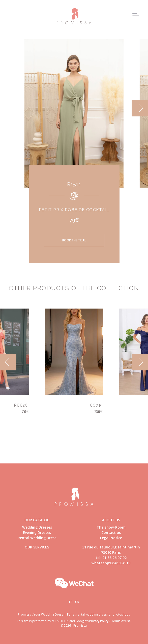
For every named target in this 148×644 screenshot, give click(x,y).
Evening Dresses (37, 532)
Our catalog (37, 520)
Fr (71, 602)
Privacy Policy (99, 621)
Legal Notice (111, 538)
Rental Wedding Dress (37, 538)
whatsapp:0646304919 (111, 563)
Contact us (111, 532)
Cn (77, 602)
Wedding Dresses (37, 527)
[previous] (8, 362)
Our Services (37, 547)
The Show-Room (111, 527)
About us (111, 520)
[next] (140, 108)
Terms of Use (121, 621)
